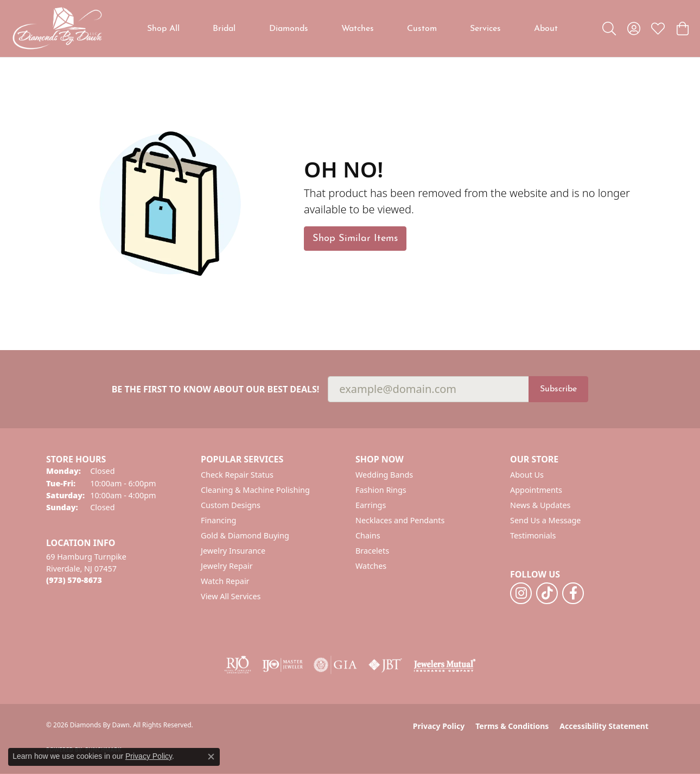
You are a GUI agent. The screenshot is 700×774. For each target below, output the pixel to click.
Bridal (224, 29)
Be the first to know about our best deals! (216, 389)
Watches (358, 29)
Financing (218, 520)
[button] (609, 29)
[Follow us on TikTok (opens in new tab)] (547, 593)
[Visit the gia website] (335, 665)
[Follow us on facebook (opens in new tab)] (573, 593)
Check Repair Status (237, 475)
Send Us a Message (545, 520)
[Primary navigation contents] (353, 28)
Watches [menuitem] (371, 566)
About (546, 29)
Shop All (163, 29)
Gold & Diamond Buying (245, 535)
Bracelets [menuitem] (372, 551)
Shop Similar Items (355, 239)
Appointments (536, 490)
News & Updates (540, 505)
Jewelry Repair (227, 566)
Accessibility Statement (604, 726)
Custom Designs (231, 505)
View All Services (231, 596)
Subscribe (558, 389)
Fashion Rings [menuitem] (381, 490)
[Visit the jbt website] (385, 665)
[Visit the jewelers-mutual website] (445, 665)
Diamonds (289, 29)
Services (485, 29)
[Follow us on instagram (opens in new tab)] (521, 593)
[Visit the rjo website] (238, 665)
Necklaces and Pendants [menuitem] (400, 520)
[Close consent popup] (211, 757)
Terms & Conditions (512, 726)
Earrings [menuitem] (371, 505)
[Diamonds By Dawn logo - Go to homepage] (57, 28)
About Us (527, 475)
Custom (422, 29)
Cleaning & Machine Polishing (255, 490)
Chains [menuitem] (368, 535)
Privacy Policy (439, 726)
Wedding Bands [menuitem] (384, 475)
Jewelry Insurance (233, 551)
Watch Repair (225, 581)
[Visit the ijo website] (282, 665)
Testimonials (533, 535)
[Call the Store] (74, 580)
